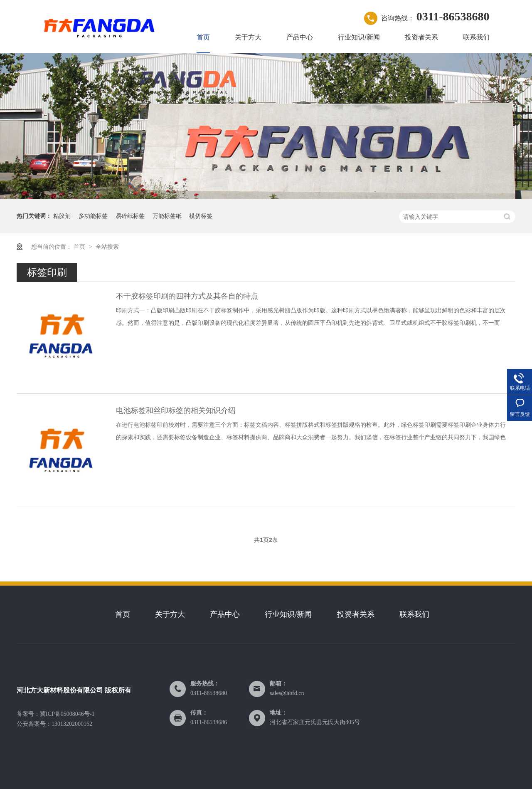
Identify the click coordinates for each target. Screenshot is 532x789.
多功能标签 (93, 216)
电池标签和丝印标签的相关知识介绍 (176, 411)
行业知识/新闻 (359, 37)
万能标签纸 (167, 216)
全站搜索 (107, 247)
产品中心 (300, 37)
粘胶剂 (62, 216)
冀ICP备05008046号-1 (67, 714)
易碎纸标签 (130, 216)
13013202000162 (72, 724)
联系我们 (476, 37)
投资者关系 (421, 37)
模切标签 (201, 216)
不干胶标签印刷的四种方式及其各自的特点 (187, 296)
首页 (203, 37)
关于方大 (248, 37)
